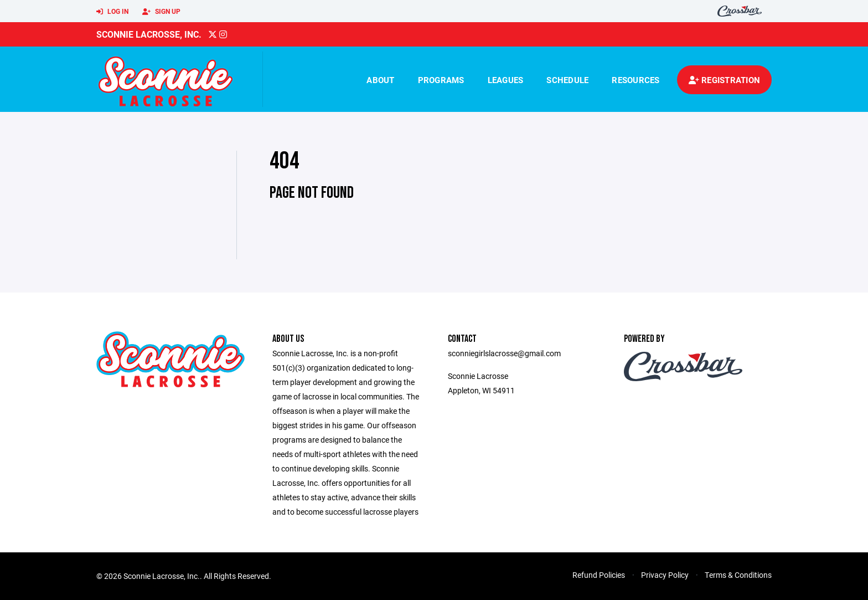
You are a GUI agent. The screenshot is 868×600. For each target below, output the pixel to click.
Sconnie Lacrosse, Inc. (149, 34)
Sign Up (161, 12)
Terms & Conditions (738, 575)
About (380, 80)
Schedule (567, 80)
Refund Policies (599, 575)
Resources (635, 80)
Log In (112, 12)
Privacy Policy (665, 575)
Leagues (506, 80)
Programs (441, 80)
